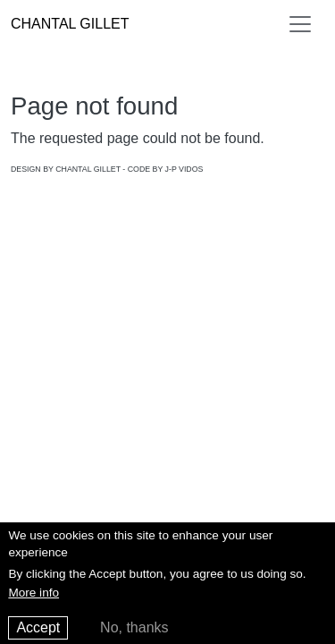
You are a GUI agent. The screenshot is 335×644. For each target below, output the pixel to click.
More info (33, 598)
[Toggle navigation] (300, 24)
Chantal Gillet (70, 24)
